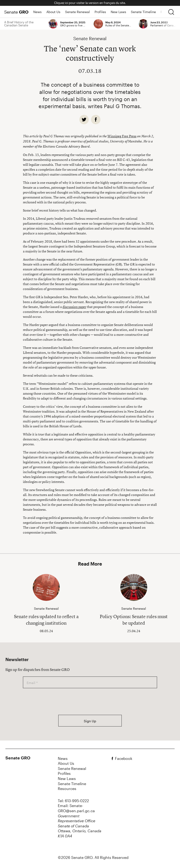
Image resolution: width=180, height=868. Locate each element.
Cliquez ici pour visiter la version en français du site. (90, 3)
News (37, 12)
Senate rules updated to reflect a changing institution (46, 620)
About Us (53, 12)
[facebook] (96, 120)
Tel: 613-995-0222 (73, 801)
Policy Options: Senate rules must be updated (134, 620)
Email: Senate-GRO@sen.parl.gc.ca (76, 808)
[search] (171, 12)
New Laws (118, 12)
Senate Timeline (143, 12)
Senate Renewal (77, 12)
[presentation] (59, 701)
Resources (67, 788)
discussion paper (74, 307)
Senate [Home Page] (16, 12)
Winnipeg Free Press (122, 136)
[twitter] (84, 120)
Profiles (100, 12)
